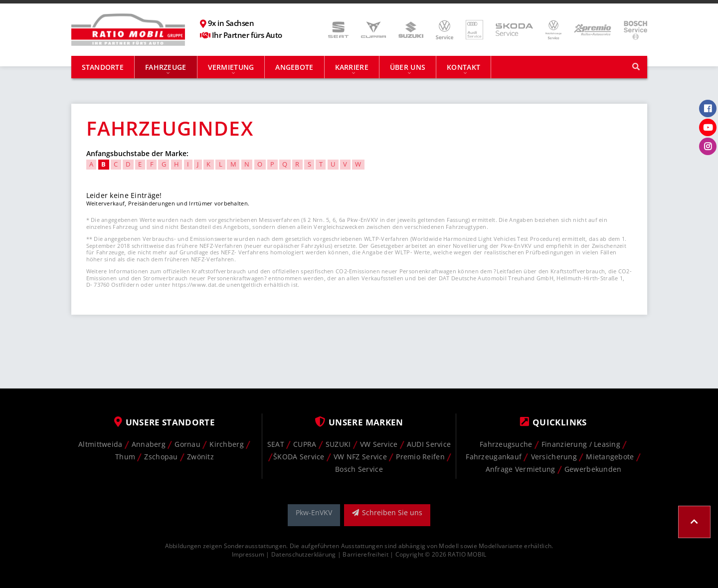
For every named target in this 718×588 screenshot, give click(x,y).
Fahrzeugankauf (494, 457)
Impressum (248, 554)
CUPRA (305, 444)
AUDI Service (429, 444)
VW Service (379, 444)
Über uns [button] (408, 67)
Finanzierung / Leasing (581, 444)
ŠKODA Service (299, 457)
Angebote (294, 67)
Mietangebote (610, 457)
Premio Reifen (420, 457)
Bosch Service (359, 469)
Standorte (103, 67)
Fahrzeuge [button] (166, 67)
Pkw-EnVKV (314, 512)
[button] (694, 522)
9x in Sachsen (231, 23)
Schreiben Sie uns (387, 512)
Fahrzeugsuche (506, 444)
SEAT (276, 444)
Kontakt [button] (463, 67)
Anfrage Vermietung (521, 469)
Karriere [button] (352, 67)
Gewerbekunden (593, 469)
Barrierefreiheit (365, 554)
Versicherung (554, 457)
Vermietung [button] (231, 67)
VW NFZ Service (360, 457)
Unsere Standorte (165, 422)
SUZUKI (338, 444)
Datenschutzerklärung (304, 554)
